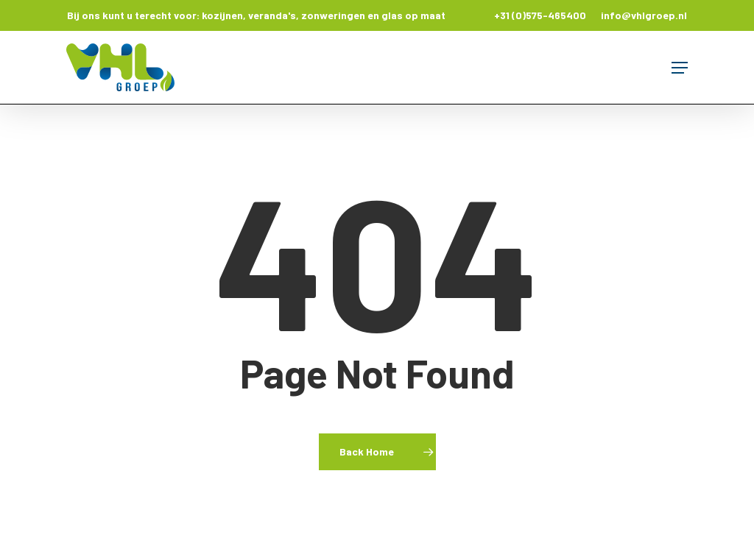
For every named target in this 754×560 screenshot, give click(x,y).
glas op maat (413, 15)
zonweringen (333, 15)
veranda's (272, 15)
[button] (680, 68)
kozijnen (222, 15)
